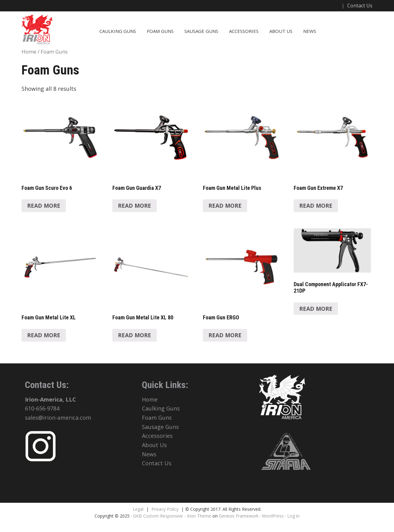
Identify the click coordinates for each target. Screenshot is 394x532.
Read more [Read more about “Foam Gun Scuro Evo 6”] (44, 206)
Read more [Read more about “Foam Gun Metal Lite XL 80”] (135, 335)
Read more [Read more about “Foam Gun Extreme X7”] (316, 206)
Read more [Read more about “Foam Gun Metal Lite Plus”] (225, 206)
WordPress (273, 516)
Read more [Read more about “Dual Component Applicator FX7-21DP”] (316, 309)
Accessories (244, 31)
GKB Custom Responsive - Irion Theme (172, 516)
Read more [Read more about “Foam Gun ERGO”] (225, 335)
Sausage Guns (201, 31)
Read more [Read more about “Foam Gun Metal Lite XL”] (44, 335)
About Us (281, 31)
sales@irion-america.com (58, 418)
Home (29, 52)
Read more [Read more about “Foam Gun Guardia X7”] (135, 206)
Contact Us (360, 6)
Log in (293, 516)
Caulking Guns (118, 31)
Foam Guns (160, 31)
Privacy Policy (165, 509)
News (310, 31)
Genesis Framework (239, 516)
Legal (138, 509)
